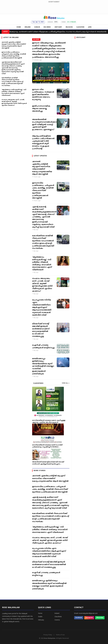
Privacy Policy (48, 635)
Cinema (57, 620)
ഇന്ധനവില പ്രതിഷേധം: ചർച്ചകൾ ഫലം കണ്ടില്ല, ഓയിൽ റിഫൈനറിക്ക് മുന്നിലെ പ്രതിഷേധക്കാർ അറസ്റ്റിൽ (43, 191)
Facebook (79, 618)
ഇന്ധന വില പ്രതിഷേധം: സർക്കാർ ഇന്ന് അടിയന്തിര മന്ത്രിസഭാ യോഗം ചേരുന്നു (43, 95)
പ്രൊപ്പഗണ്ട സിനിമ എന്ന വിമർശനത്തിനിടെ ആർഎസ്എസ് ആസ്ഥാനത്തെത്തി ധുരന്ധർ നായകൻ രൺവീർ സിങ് (42, 308)
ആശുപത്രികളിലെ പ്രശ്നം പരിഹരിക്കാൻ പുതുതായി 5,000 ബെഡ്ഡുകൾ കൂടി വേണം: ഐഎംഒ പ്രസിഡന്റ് (43, 142)
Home (40, 613)
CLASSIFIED (80, 27)
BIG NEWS (47, 27)
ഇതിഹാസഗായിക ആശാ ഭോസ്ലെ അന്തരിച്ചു (41, 109)
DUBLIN (37, 27)
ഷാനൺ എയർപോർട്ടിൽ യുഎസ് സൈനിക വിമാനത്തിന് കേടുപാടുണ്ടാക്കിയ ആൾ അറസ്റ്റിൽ (42, 168)
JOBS (90, 27)
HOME (19, 27)
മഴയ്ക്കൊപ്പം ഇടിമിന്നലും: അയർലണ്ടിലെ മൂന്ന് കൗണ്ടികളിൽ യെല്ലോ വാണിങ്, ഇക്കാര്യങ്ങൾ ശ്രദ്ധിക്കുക (43, 366)
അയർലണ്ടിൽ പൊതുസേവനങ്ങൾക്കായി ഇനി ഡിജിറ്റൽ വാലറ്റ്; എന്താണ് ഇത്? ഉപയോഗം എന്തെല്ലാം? (43, 125)
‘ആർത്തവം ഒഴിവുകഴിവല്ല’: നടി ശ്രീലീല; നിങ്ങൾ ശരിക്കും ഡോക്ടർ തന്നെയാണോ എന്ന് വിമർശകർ (42, 264)
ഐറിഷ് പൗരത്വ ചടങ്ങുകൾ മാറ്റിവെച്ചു (43, 347)
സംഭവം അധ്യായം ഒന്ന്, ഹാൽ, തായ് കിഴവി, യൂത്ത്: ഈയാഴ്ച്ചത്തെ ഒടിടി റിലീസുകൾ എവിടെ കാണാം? (42, 285)
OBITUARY (58, 27)
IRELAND (28, 27)
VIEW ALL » (66, 383)
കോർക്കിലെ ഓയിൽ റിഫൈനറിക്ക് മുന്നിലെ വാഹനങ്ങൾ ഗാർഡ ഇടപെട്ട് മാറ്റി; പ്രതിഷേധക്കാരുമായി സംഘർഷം (43, 242)
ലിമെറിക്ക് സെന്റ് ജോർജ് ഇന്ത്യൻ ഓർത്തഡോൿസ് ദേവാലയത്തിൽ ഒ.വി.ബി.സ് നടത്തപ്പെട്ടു (41, 330)
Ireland (57, 613)
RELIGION (69, 27)
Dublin (40, 617)
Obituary (41, 620)
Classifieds (58, 617)
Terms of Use (60, 635)
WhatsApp (100, 618)
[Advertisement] (54, 8)
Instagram (89, 618)
